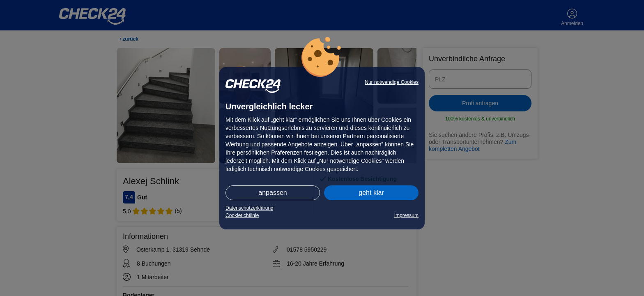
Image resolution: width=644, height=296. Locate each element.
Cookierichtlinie (242, 215)
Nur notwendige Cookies (392, 82)
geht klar (371, 193)
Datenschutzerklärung (250, 208)
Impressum (406, 215)
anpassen (273, 193)
